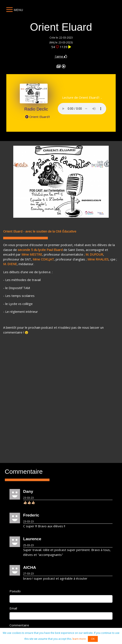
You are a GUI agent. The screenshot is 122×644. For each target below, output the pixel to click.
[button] (20, 182)
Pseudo (15, 591)
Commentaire (19, 625)
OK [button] (93, 639)
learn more (79, 639)
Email (13, 608)
